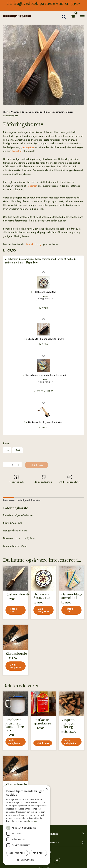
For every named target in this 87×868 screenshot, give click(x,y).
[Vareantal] (12, 465)
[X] (57, 860)
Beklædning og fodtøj (32, 112)
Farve (45, 296)
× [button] (46, 789)
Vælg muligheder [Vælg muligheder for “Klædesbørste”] (16, 666)
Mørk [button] (17, 450)
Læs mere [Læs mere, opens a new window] (33, 821)
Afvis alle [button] (38, 853)
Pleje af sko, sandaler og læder (59, 112)
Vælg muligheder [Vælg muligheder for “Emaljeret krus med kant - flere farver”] (14, 742)
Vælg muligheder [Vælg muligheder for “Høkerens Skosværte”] (44, 610)
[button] (64, 17)
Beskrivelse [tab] (9, 500)
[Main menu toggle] (82, 17)
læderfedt (17, 151)
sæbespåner (28, 147)
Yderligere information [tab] (29, 500)
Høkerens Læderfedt (43, 271)
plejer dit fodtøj (33, 244)
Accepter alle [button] (17, 853)
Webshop (15, 112)
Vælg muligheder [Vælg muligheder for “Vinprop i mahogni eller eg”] (70, 742)
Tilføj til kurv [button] (14, 610)
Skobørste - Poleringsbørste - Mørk (43, 318)
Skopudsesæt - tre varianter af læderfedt (43, 354)
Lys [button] (7, 450)
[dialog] (27, 825)
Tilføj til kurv (37, 465)
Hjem (6, 112)
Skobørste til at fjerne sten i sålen (43, 401)
